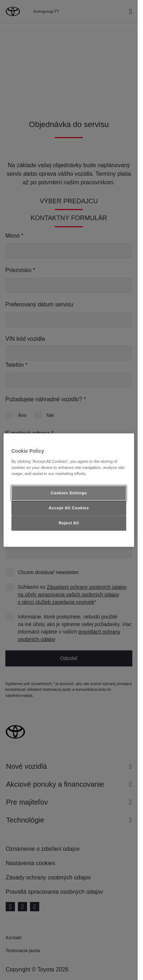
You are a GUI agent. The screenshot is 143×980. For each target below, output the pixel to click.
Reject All (69, 523)
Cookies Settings (69, 493)
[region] (69, 490)
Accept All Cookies (69, 508)
